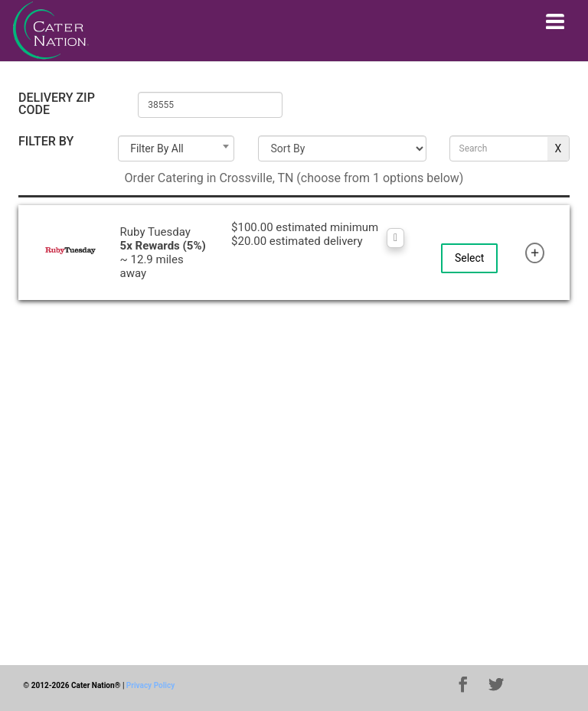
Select (469, 258)
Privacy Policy (150, 685)
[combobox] (176, 148)
